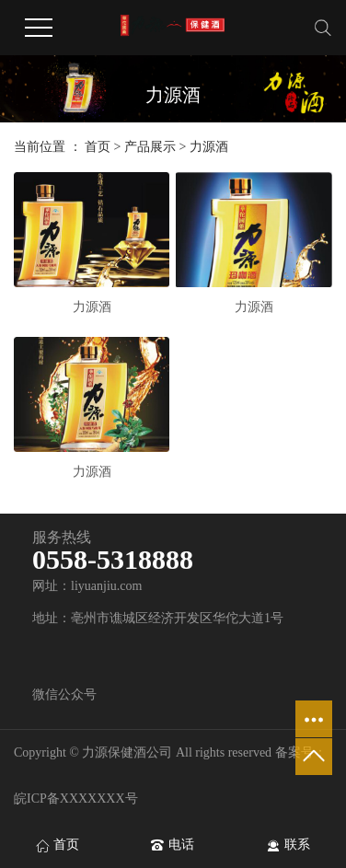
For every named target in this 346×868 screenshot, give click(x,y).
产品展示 (150, 147)
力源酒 (209, 147)
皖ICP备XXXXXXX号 (76, 799)
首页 (98, 147)
